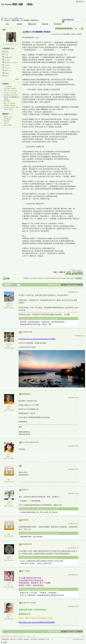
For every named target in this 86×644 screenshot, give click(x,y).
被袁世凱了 (7, 121)
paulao (9, 556)
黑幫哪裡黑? (7, 119)
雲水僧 (9, 615)
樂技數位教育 (8, 57)
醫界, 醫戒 (7, 101)
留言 (6, 308)
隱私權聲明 (42, 639)
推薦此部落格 (15, 20)
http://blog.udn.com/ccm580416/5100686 (37, 622)
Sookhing (7, 65)
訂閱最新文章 (34, 20)
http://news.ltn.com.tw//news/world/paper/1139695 (37, 339)
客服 (48, 639)
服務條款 (26, 639)
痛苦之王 (6, 123)
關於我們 (13, 639)
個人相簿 (33, 24)
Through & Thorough (10, 93)
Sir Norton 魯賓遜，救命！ (11, 44)
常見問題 (20, 639)
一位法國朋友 (8, 87)
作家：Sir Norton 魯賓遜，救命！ (14, 18)
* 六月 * (9, 583)
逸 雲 (9, 406)
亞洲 (79, 270)
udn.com (82, 639)
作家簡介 (59, 24)
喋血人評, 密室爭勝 (9, 103)
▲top (83, 636)
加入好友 (7, 20)
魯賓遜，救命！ (8, 117)
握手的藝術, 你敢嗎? (10, 89)
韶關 (9, 502)
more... (18, 79)
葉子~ (9, 454)
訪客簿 (46, 24)
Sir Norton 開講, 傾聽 (12, 4)
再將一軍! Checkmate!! (11, 91)
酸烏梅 (6, 52)
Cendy (6, 55)
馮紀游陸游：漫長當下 (11, 63)
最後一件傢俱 (8, 125)
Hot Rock (7, 68)
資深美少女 (8, 71)
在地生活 (74, 270)
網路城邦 (81, 1)
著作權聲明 (34, 639)
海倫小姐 (9, 304)
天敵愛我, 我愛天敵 (9, 105)
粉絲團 (5, 642)
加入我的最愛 (25, 20)
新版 (30, 4)
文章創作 (19, 24)
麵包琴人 (7, 73)
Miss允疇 (7, 60)
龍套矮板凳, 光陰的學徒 (11, 95)
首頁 (7, 24)
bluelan (6, 76)
